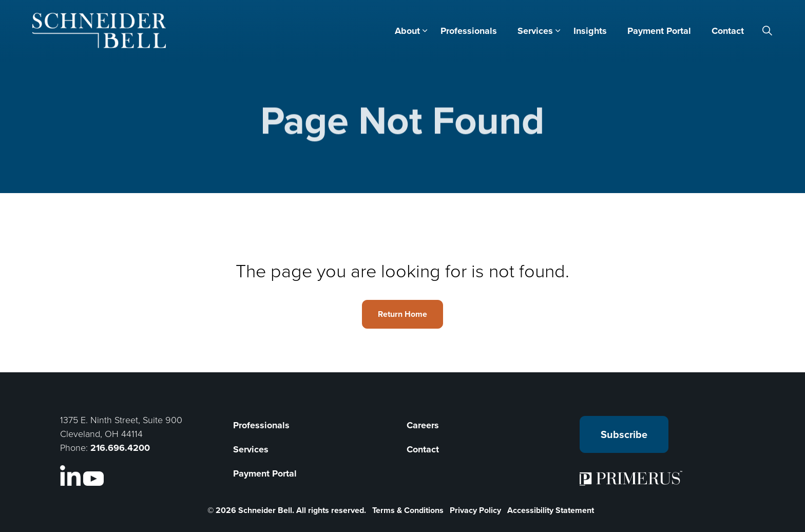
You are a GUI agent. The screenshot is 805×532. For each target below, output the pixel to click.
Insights (590, 31)
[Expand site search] (768, 31)
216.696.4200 (120, 448)
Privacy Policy (475, 510)
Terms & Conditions (408, 510)
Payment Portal (659, 31)
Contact (728, 31)
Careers (423, 425)
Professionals (469, 31)
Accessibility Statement (551, 510)
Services (535, 31)
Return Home (402, 314)
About (407, 31)
